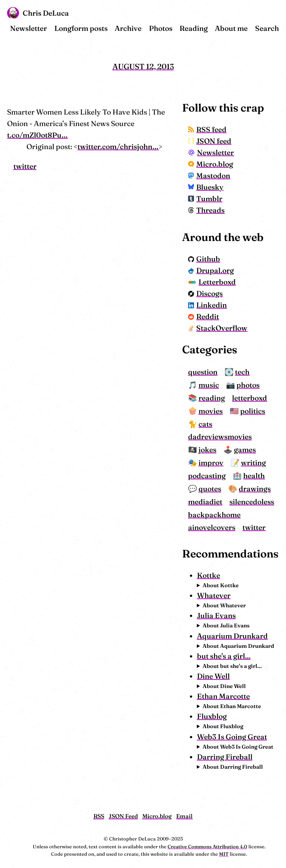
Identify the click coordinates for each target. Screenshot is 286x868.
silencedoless (252, 502)
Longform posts (81, 28)
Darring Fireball (225, 757)
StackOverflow (218, 328)
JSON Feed (123, 816)
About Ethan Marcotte (232, 706)
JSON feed (210, 141)
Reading (194, 28)
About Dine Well (224, 686)
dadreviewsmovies (220, 437)
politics (253, 411)
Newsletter (28, 28)
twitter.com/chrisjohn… (118, 147)
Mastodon (209, 176)
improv (211, 463)
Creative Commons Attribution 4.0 (207, 846)
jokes (207, 450)
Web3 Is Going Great (232, 737)
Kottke (209, 575)
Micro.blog (211, 164)
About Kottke (221, 585)
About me (231, 28)
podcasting (207, 476)
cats (205, 424)
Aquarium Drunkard (232, 636)
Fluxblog (212, 716)
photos (248, 385)
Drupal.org (211, 270)
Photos (161, 28)
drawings (255, 489)
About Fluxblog (223, 726)
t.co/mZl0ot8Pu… (37, 135)
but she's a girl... (224, 656)
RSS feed (207, 129)
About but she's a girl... (232, 666)
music (209, 385)
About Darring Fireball (233, 767)
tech (242, 372)
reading (212, 398)
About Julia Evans (226, 626)
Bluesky (206, 187)
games (245, 450)
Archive (128, 28)
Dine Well (213, 676)
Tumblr (205, 199)
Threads (206, 210)
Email (184, 816)
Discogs (206, 293)
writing (253, 463)
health (254, 476)
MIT (224, 854)
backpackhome (214, 515)
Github (204, 259)
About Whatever (224, 605)
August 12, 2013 (143, 66)
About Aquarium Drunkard (238, 646)
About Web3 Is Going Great (238, 747)
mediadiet (205, 502)
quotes (210, 489)
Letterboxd (212, 282)
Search (267, 28)
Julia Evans (216, 615)
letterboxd (250, 398)
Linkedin (208, 305)
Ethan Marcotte (223, 696)
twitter (25, 166)
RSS (99, 816)
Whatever (214, 595)
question (203, 372)
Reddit (204, 316)
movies (211, 411)
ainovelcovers (212, 527)
